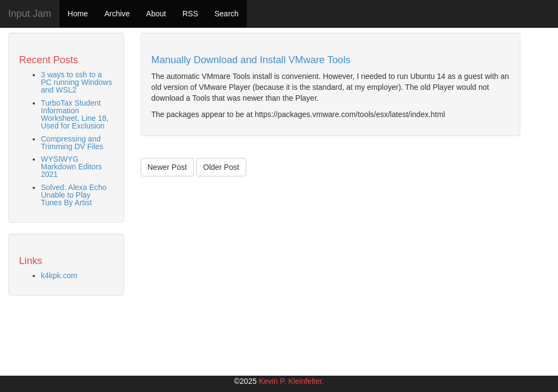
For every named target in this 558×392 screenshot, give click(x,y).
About (156, 14)
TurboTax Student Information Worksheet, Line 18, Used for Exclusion (75, 114)
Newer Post (167, 167)
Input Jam (30, 14)
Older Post (221, 167)
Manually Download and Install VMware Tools (251, 60)
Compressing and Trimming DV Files (72, 143)
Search (226, 14)
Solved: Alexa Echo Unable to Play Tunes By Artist (74, 195)
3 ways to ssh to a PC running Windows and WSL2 (77, 82)
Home (78, 14)
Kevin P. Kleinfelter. (292, 381)
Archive (117, 14)
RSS (190, 14)
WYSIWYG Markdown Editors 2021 (71, 167)
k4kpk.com (59, 275)
